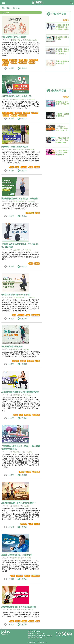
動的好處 (6, 13)
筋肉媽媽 (16, 349)
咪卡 (15, 610)
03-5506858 (37, 631)
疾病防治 (28, 40)
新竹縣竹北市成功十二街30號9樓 (43, 636)
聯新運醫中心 (17, 452)
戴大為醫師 (17, 395)
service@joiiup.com (39, 633)
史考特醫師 (17, 250)
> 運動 (8, 8)
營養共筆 (16, 506)
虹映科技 (34, 642)
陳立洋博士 (17, 40)
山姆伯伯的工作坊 (19, 99)
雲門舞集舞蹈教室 (19, 201)
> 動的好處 (16, 8)
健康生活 (31, 610)
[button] (3, 3)
